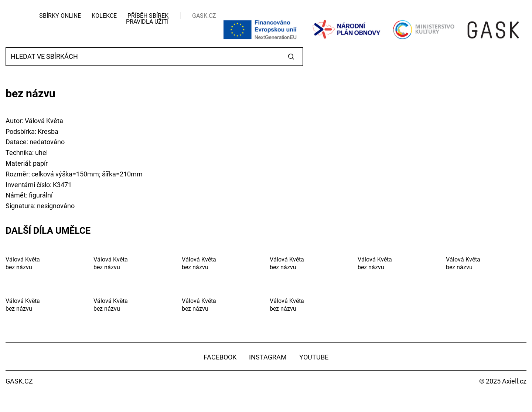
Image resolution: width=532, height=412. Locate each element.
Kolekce (104, 16)
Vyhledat (291, 57)
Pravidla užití (147, 22)
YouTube (314, 357)
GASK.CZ (204, 16)
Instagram (268, 357)
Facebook (220, 357)
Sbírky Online (60, 16)
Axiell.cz (514, 381)
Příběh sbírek (148, 16)
